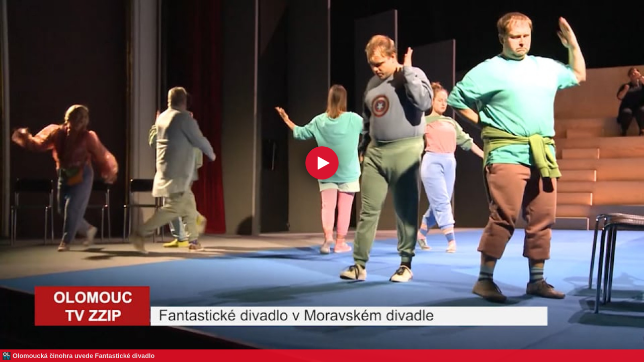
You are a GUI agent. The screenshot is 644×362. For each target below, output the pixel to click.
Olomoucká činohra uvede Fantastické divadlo (84, 356)
